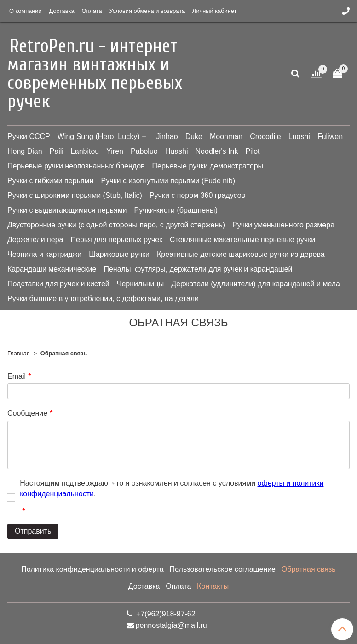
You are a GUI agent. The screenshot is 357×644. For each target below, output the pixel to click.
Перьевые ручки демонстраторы (208, 166)
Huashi (177, 151)
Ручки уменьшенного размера (283, 225)
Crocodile (265, 136)
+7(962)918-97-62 (165, 614)
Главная (19, 353)
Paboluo (144, 151)
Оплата (92, 11)
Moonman (226, 136)
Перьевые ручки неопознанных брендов (76, 166)
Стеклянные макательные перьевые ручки (242, 240)
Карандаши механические (52, 269)
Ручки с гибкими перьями (51, 181)
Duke (194, 136)
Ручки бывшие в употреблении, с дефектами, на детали (103, 299)
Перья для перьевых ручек (116, 240)
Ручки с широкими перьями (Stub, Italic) (75, 195)
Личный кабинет (214, 11)
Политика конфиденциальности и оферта (92, 569)
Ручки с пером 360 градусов (197, 195)
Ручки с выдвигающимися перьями (67, 210)
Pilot (252, 151)
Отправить (33, 531)
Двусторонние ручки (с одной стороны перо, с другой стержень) (116, 225)
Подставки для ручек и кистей (58, 284)
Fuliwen (330, 136)
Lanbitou (85, 151)
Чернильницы (140, 284)
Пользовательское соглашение (223, 569)
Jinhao (167, 136)
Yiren (115, 151)
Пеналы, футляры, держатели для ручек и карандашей (198, 269)
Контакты (213, 586)
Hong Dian (25, 151)
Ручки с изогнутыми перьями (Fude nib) (168, 181)
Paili (57, 151)
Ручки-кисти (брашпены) (176, 210)
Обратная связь (309, 569)
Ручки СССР (29, 136)
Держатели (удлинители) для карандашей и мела (256, 284)
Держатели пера (35, 240)
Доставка (62, 11)
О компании (26, 11)
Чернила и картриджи (44, 254)
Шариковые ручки (119, 254)
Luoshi (299, 136)
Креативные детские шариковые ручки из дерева (241, 254)
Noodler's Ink (217, 151)
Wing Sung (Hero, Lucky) (99, 136)
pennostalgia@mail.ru (171, 625)
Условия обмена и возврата (147, 11)
